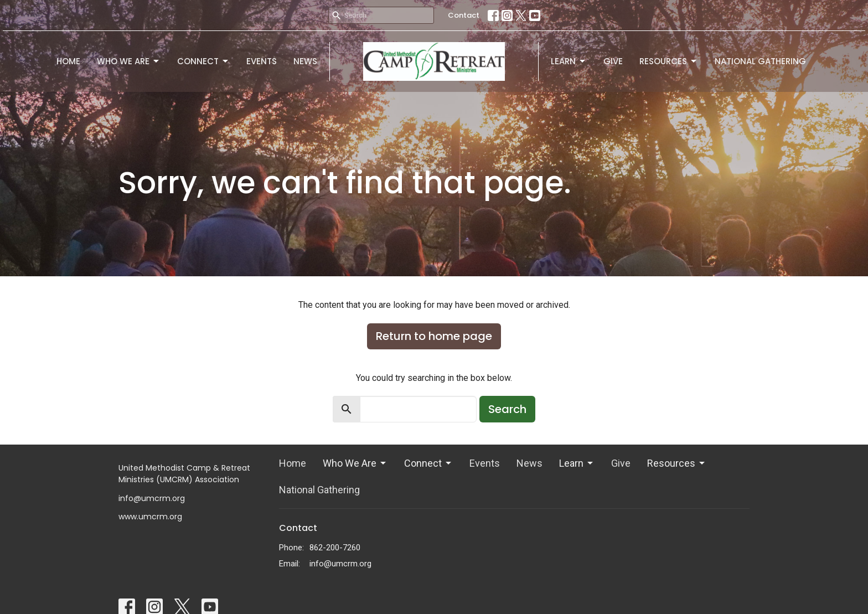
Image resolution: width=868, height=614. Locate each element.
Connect (203, 61)
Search (507, 409)
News (305, 61)
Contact (464, 15)
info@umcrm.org (340, 564)
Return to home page (434, 336)
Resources (669, 61)
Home (68, 61)
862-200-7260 (335, 548)
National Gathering (760, 61)
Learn (569, 61)
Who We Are (129, 61)
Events (262, 61)
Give (613, 61)
